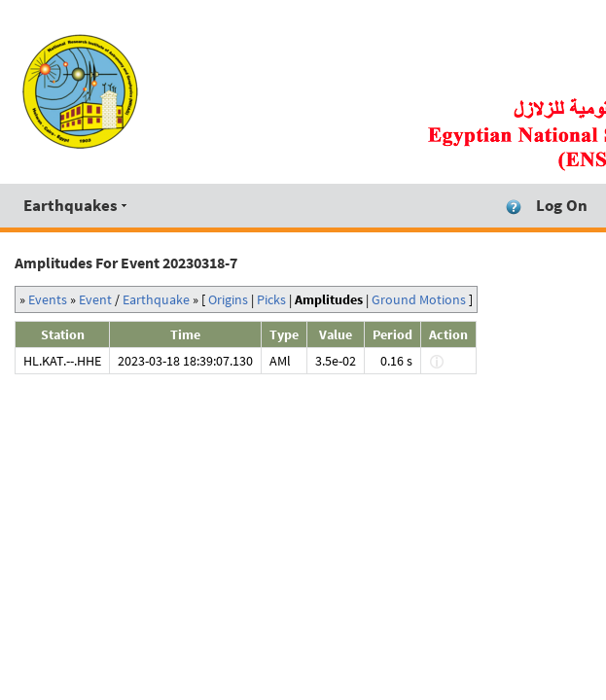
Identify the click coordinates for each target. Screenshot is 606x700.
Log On (562, 205)
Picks (271, 299)
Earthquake (156, 299)
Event (95, 299)
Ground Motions (419, 299)
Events (48, 299)
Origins (228, 299)
